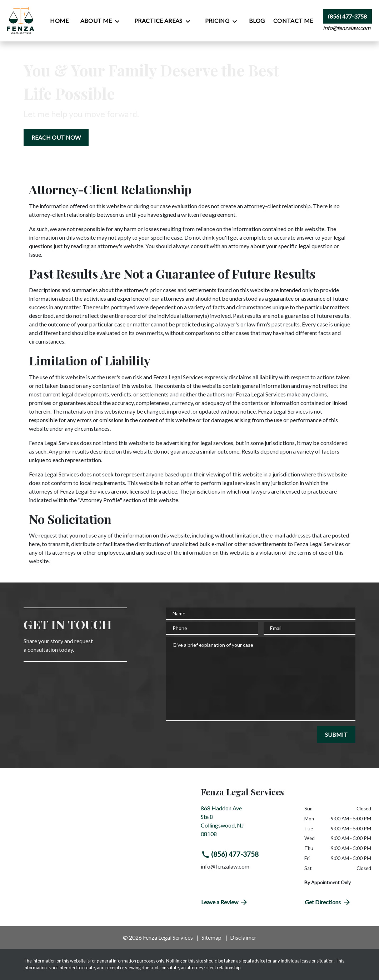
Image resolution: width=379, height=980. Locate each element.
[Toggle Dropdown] (119, 21)
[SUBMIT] (336, 735)
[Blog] (257, 21)
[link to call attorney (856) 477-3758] (347, 16)
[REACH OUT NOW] (56, 137)
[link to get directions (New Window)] (247, 824)
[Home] (59, 21)
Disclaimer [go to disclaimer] (243, 937)
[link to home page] (21, 21)
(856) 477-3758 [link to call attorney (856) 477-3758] (230, 854)
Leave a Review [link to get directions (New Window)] (225, 902)
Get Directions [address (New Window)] (328, 902)
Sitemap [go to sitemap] (211, 937)
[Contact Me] (293, 21)
